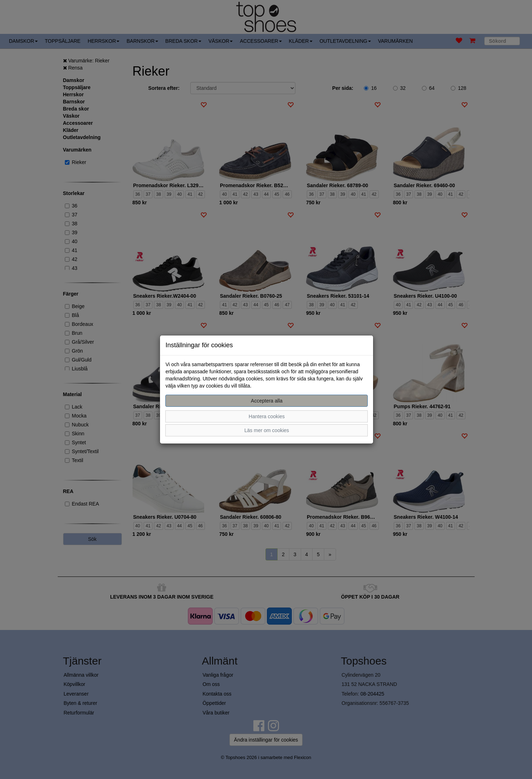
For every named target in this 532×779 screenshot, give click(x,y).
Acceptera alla (267, 401)
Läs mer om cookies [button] (267, 430)
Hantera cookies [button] (267, 416)
